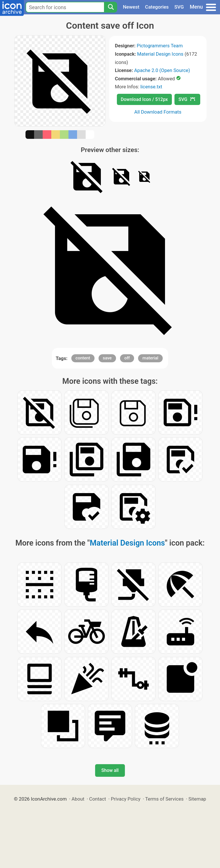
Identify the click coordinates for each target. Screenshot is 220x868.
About (78, 799)
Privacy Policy (126, 799)
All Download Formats (158, 112)
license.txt (151, 87)
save (107, 358)
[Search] (111, 7)
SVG (179, 7)
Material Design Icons (160, 54)
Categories (157, 7)
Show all (110, 770)
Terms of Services (164, 799)
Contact (98, 799)
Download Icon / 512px (144, 99)
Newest (131, 7)
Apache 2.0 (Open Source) (162, 70)
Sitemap (197, 799)
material (150, 358)
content (83, 358)
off (127, 358)
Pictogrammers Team (160, 46)
